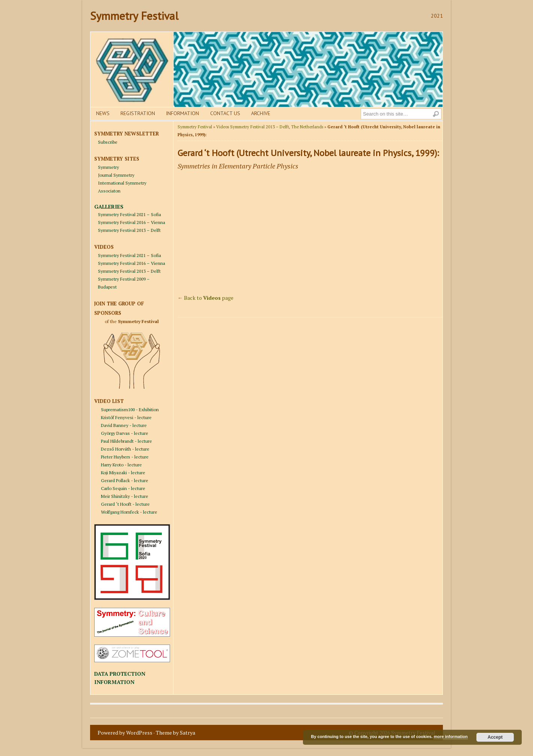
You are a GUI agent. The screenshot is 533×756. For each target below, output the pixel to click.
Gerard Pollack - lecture (125, 480)
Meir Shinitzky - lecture (125, 496)
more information (450, 736)
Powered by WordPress (125, 733)
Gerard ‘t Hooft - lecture (125, 504)
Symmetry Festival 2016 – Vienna (132, 222)
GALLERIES (109, 207)
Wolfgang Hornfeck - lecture (129, 512)
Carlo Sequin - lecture (123, 488)
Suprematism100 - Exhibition (130, 410)
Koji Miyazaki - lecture (123, 473)
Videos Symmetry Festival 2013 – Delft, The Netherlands (270, 127)
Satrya (187, 733)
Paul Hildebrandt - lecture (126, 441)
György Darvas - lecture (125, 433)
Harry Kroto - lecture (121, 465)
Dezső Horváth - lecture (125, 449)
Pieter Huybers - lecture (125, 457)
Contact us (225, 113)
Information (182, 113)
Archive (261, 113)
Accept (495, 737)
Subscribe (108, 142)
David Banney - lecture (124, 425)
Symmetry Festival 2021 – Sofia (129, 214)
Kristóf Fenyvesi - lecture (126, 417)
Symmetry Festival (134, 16)
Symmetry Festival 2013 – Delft (129, 230)
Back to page (209, 298)
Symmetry (108, 167)
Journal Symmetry (116, 175)
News (103, 113)
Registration (138, 113)
